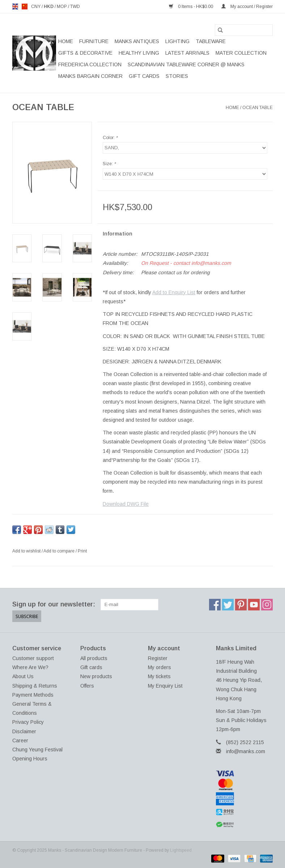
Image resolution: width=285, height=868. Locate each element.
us (25, 7)
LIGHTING (177, 41)
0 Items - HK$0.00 (192, 7)
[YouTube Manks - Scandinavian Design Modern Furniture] (254, 605)
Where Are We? (30, 667)
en (15, 7)
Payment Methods (33, 695)
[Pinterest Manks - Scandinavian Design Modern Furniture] (241, 605)
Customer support (33, 658)
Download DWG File (126, 504)
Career (20, 740)
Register (158, 658)
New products (96, 676)
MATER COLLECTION (241, 53)
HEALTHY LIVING (139, 53)
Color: (110, 138)
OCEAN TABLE (258, 108)
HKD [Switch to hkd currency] (49, 7)
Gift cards (144, 76)
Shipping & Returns (35, 686)
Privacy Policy (28, 722)
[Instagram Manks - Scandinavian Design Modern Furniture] (267, 605)
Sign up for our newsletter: (54, 604)
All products (94, 658)
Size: (109, 164)
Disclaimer (24, 731)
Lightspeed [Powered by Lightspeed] (181, 850)
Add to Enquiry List (174, 292)
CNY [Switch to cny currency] (36, 7)
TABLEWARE (211, 41)
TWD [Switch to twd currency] (75, 7)
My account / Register (247, 7)
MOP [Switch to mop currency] (62, 7)
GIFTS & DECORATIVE (85, 53)
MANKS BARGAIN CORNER (90, 76)
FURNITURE (94, 41)
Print (82, 551)
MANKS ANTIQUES (137, 41)
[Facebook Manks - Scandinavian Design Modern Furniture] (215, 605)
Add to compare (59, 551)
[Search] (244, 30)
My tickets (159, 676)
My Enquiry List (165, 686)
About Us (23, 676)
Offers (87, 686)
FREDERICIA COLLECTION (90, 64)
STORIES (177, 76)
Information (118, 234)
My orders (159, 667)
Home (66, 41)
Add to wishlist (27, 551)
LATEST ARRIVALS (187, 53)
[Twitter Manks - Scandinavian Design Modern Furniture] (228, 605)
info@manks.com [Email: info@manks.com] (246, 751)
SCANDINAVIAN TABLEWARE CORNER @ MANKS (186, 64)
